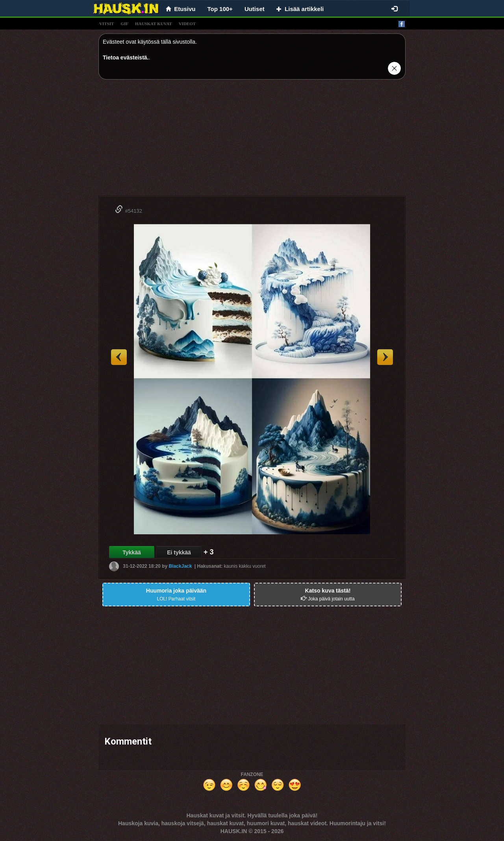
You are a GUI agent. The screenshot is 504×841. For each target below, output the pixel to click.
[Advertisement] (252, 141)
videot (187, 24)
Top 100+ (220, 9)
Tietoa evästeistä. (126, 57)
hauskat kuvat (154, 24)
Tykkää (132, 552)
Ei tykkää (179, 552)
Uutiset (255, 9)
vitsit (107, 24)
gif (124, 24)
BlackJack (180, 566)
